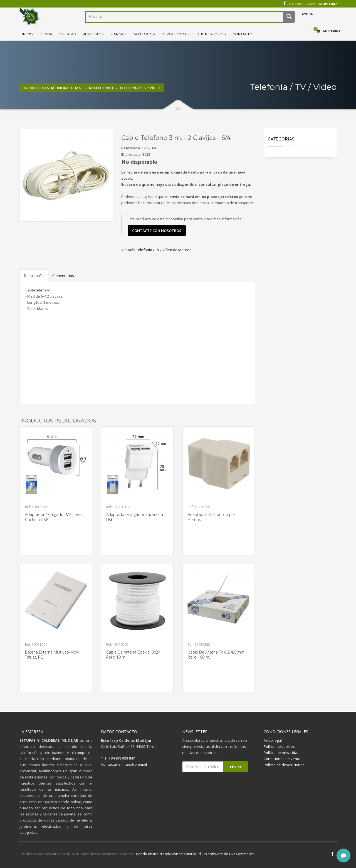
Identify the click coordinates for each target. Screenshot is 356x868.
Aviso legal (273, 740)
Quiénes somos (211, 34)
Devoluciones (175, 34)
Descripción (34, 276)
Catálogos (144, 34)
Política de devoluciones (284, 765)
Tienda (46, 34)
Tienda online (55, 88)
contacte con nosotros (157, 231)
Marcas (118, 34)
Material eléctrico (94, 88)
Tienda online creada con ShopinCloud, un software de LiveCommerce (195, 854)
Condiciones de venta (282, 759)
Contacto (243, 34)
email (142, 764)
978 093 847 (327, 4)
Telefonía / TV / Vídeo (140, 88)
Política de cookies (279, 746)
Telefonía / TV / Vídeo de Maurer (163, 250)
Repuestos (93, 34)
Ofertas (68, 34)
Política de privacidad (282, 753)
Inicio (28, 34)
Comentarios (63, 276)
